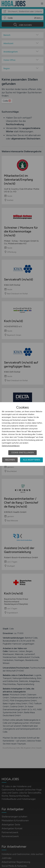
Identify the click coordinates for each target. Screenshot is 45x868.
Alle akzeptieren (31, 460)
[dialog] (22, 434)
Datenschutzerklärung (11, 446)
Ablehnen (10, 460)
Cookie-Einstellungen (22, 453)
